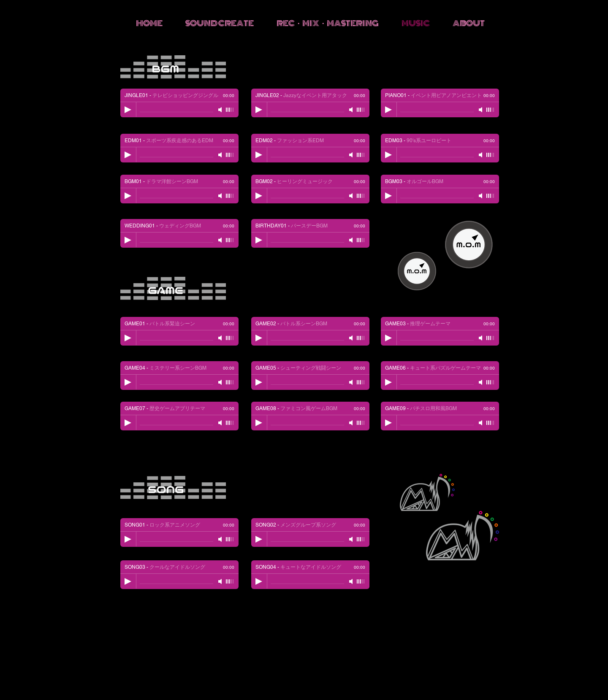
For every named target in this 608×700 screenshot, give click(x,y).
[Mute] (481, 110)
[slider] (491, 110)
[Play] (388, 110)
